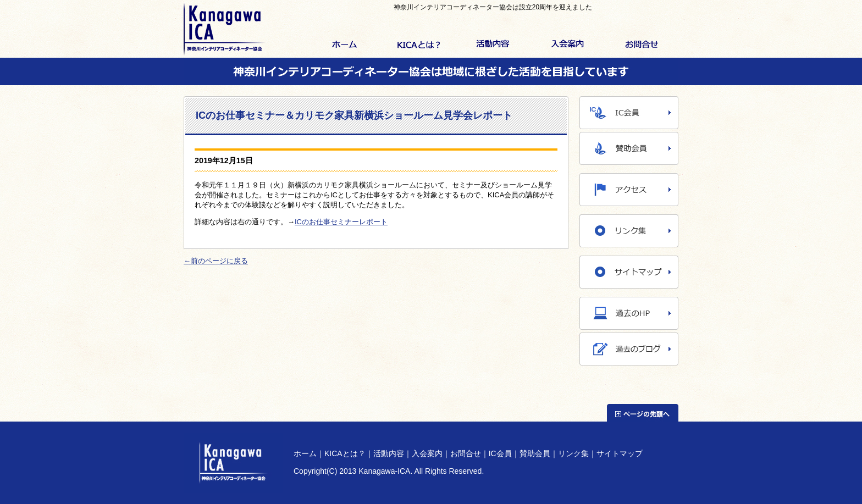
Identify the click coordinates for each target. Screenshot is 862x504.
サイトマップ (620, 453)
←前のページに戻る (216, 261)
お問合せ (641, 45)
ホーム (344, 45)
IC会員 (500, 453)
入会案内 (567, 45)
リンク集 (573, 453)
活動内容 (493, 45)
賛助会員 (535, 453)
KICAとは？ (419, 45)
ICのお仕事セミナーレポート (341, 222)
